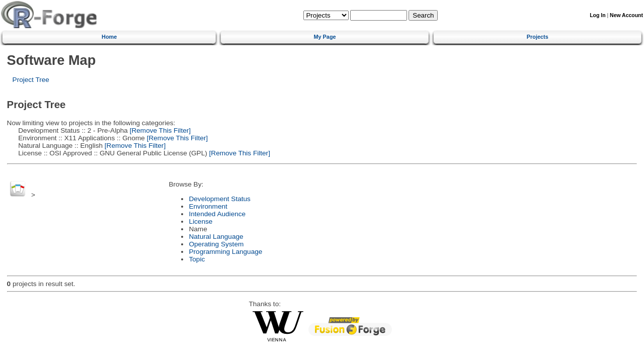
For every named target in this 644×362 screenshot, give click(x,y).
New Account (626, 15)
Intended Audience (217, 214)
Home (109, 37)
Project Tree (31, 80)
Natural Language (216, 237)
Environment (208, 206)
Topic (197, 259)
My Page (325, 37)
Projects (538, 37)
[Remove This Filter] (159, 130)
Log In (597, 15)
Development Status (219, 199)
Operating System (216, 244)
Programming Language (225, 252)
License (200, 221)
